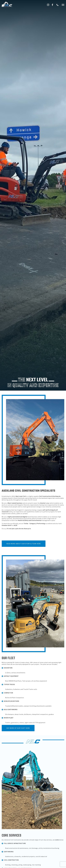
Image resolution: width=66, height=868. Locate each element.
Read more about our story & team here (24, 544)
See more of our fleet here (18, 728)
